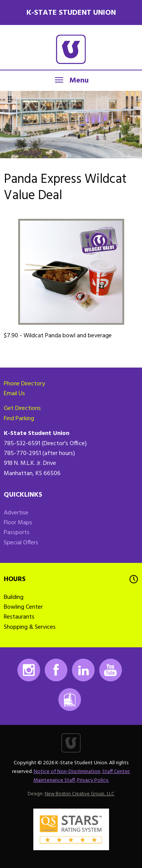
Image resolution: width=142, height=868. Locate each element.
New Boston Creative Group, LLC (80, 794)
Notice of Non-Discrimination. (67, 772)
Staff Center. (116, 772)
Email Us (14, 394)
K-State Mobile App (70, 700)
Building (14, 597)
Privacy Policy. (93, 780)
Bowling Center (23, 607)
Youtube (111, 670)
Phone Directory (24, 384)
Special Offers (21, 543)
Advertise (16, 513)
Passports (17, 533)
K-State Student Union (71, 13)
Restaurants (19, 617)
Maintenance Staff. (55, 780)
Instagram (29, 670)
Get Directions (22, 408)
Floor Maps (18, 523)
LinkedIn (83, 670)
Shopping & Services (30, 627)
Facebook (56, 670)
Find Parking (19, 419)
